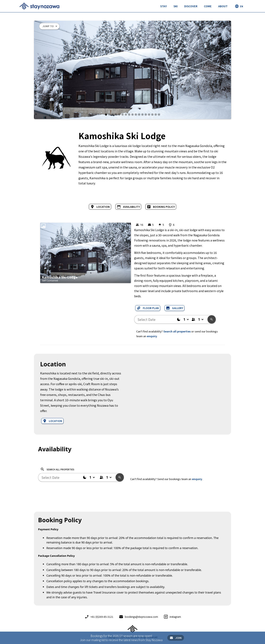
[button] (164, 6)
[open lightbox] (132, 70)
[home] (39, 6)
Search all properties (177, 331)
